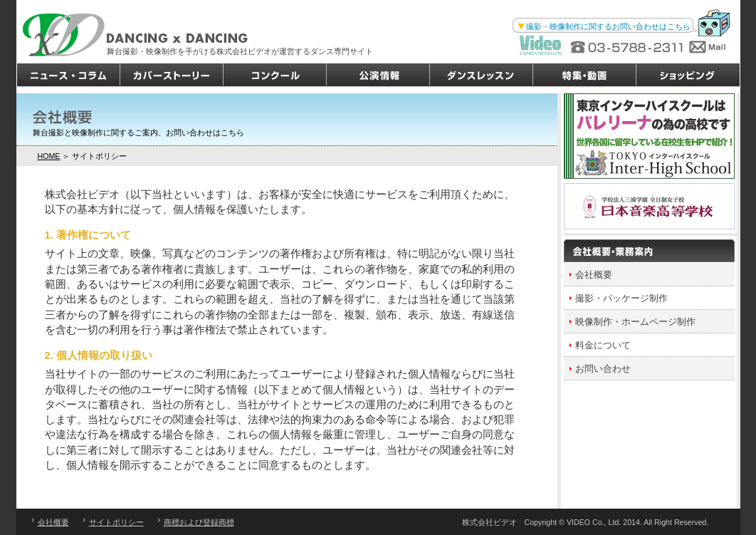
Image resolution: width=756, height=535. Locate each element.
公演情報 (378, 76)
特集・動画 (585, 76)
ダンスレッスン (482, 76)
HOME (49, 156)
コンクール (275, 76)
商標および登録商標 (199, 522)
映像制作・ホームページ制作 (635, 322)
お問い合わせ (603, 369)
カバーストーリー (172, 76)
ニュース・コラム (69, 76)
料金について (603, 345)
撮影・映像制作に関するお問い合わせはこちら (608, 26)
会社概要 (594, 275)
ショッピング (688, 76)
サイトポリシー (116, 522)
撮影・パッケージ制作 (621, 298)
